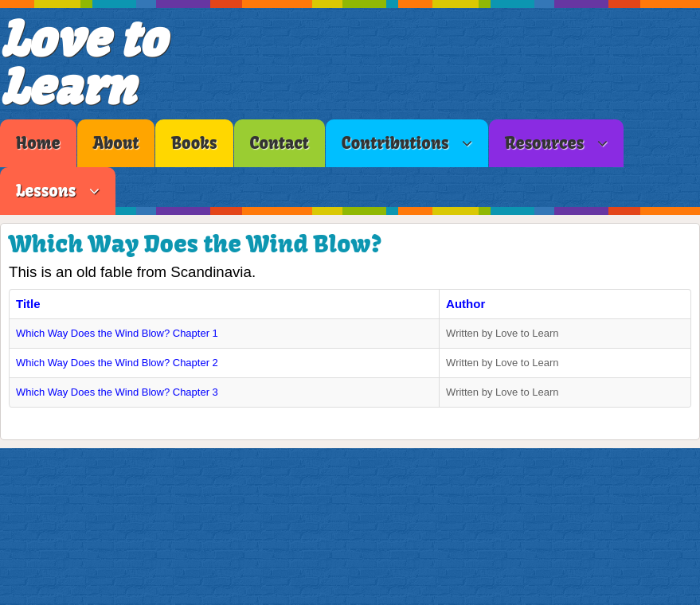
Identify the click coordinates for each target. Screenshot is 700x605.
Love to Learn (83, 63)
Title (28, 304)
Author (465, 304)
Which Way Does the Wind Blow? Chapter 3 (117, 392)
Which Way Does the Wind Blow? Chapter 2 (117, 363)
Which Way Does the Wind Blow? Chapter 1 (117, 333)
